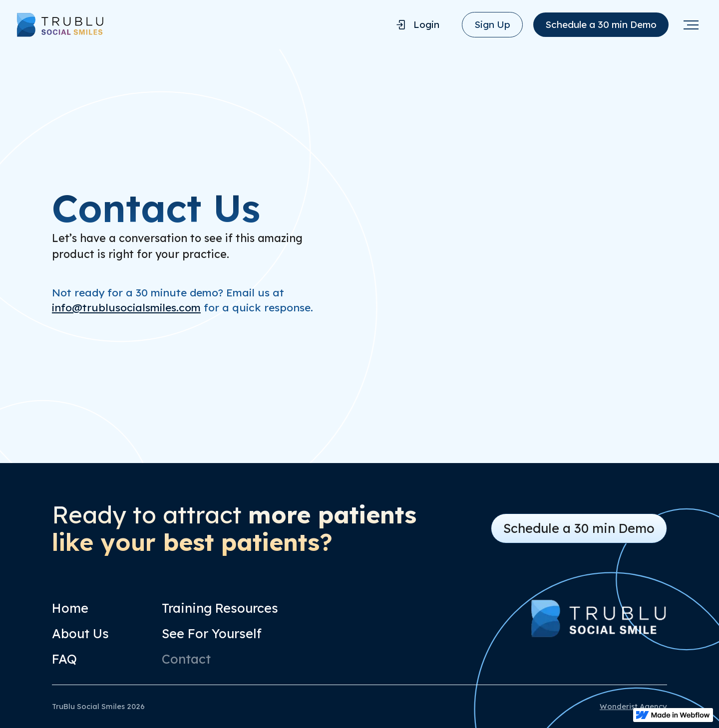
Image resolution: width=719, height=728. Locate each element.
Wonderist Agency (633, 706)
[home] (200, 25)
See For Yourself (212, 633)
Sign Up (492, 24)
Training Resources (220, 608)
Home (70, 608)
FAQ (64, 659)
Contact (186, 659)
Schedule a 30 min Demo (601, 24)
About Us (80, 633)
